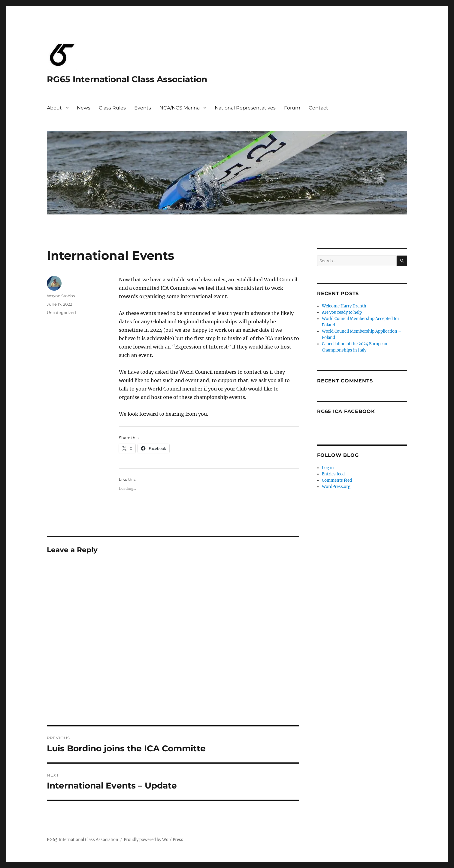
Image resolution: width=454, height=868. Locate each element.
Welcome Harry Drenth (344, 306)
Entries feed (333, 474)
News (84, 108)
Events (143, 108)
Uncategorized (61, 313)
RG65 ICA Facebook (346, 411)
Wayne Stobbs (61, 296)
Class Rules (112, 108)
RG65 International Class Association (127, 79)
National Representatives (245, 108)
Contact (318, 108)
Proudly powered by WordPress (153, 840)
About (54, 108)
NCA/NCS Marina (180, 108)
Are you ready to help (342, 312)
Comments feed (337, 480)
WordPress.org (336, 487)
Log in (328, 468)
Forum (292, 108)
